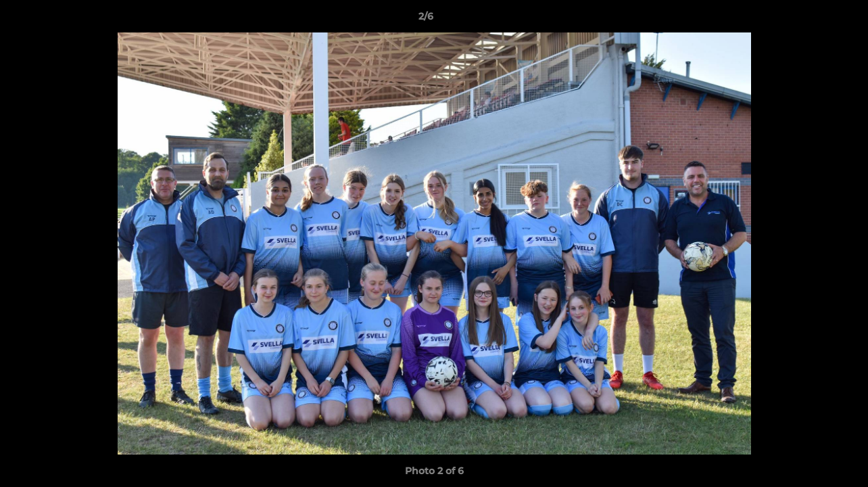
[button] (811, 20)
